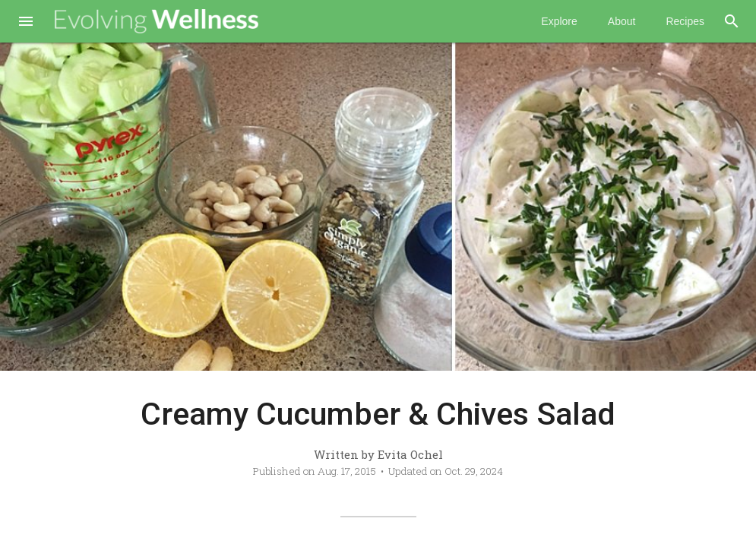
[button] (26, 23)
